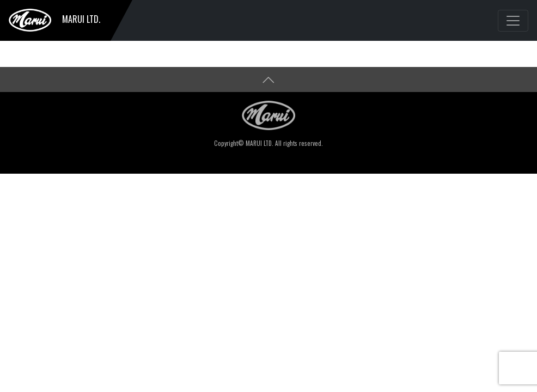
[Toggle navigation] (513, 21)
